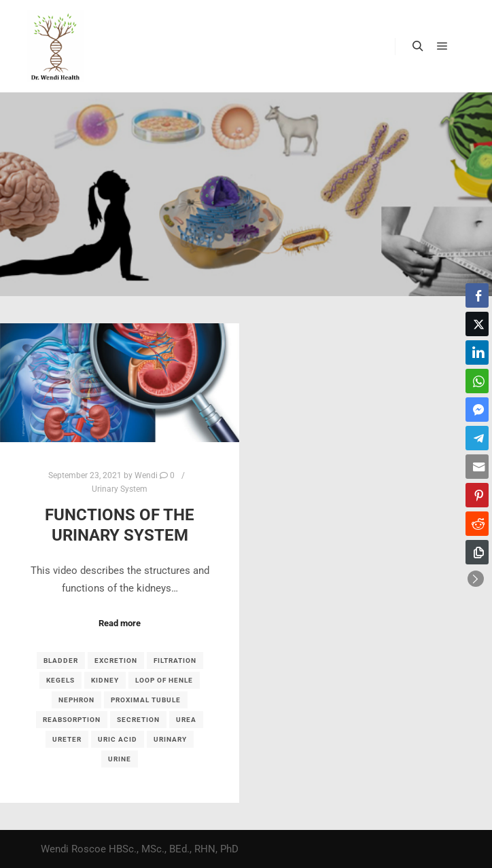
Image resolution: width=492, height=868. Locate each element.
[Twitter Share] (477, 324)
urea (186, 720)
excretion (116, 661)
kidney (105, 680)
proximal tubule (146, 700)
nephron (76, 700)
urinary (170, 739)
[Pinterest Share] (477, 495)
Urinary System (120, 489)
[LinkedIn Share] (477, 352)
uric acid (118, 739)
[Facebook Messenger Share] (477, 410)
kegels (60, 680)
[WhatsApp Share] (477, 381)
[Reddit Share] (477, 524)
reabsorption (72, 720)
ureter (67, 739)
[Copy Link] (477, 552)
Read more (120, 623)
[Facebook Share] (477, 295)
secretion (138, 720)
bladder (61, 661)
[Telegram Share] (477, 438)
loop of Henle (164, 680)
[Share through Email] (477, 467)
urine (120, 759)
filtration (175, 661)
